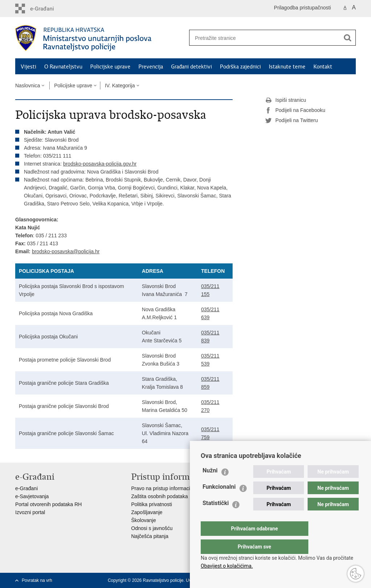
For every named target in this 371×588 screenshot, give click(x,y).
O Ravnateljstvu (63, 67)
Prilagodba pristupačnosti (302, 8)
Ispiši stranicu (286, 100)
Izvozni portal (30, 512)
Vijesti (28, 67)
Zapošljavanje (147, 512)
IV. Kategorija (120, 86)
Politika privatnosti (152, 504)
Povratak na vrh (37, 580)
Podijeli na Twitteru (291, 121)
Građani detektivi (191, 67)
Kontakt (323, 67)
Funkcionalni (219, 501)
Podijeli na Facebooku (295, 110)
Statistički (216, 518)
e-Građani (26, 488)
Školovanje (144, 520)
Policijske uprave (110, 67)
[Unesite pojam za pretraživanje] (262, 38)
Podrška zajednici (240, 67)
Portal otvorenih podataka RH (49, 504)
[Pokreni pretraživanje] (347, 38)
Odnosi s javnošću (152, 528)
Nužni (210, 485)
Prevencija (151, 67)
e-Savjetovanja (32, 496)
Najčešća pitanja (150, 536)
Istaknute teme (287, 67)
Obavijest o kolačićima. (227, 566)
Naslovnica (28, 86)
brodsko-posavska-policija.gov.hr (100, 164)
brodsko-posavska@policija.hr (66, 251)
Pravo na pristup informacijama (166, 488)
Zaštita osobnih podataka (159, 496)
